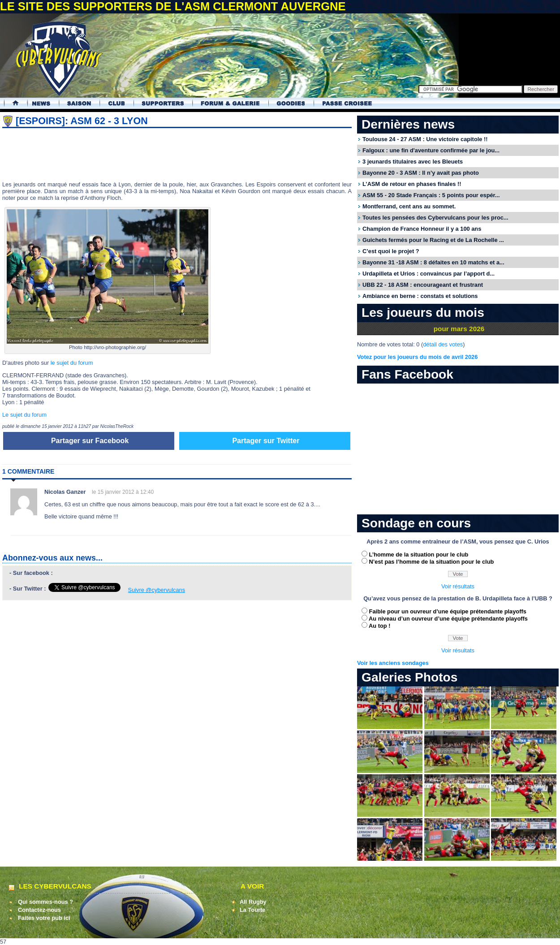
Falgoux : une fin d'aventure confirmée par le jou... (431, 150)
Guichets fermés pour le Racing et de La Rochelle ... (433, 240)
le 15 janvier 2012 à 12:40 (123, 492)
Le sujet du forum (24, 415)
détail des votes (443, 344)
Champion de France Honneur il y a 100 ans (422, 229)
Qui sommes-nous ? (45, 902)
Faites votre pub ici (44, 918)
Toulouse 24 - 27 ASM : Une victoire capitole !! (425, 139)
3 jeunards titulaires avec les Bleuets (413, 162)
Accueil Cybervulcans (11, 103)
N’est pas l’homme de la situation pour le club (432, 562)
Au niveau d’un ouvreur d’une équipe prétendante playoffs (448, 619)
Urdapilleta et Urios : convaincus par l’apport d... (429, 274)
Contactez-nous (39, 910)
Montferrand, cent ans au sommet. (409, 206)
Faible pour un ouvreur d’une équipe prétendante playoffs (448, 611)
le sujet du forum (72, 363)
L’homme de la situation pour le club (419, 554)
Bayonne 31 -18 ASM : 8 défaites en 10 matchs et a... (433, 262)
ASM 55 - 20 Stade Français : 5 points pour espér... (431, 195)
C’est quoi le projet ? (391, 251)
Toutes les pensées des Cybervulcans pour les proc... (435, 218)
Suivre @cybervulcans (157, 590)
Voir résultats (458, 586)
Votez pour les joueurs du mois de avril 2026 (417, 357)
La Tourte (252, 910)
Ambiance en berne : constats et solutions (420, 296)
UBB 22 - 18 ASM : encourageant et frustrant (423, 285)
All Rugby (253, 902)
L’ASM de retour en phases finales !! (412, 184)
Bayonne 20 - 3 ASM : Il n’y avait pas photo (421, 173)
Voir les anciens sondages (393, 663)
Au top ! (379, 626)
